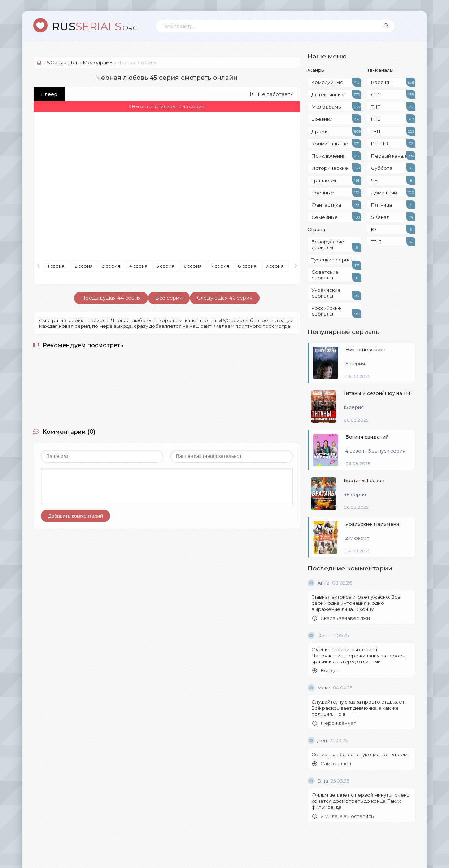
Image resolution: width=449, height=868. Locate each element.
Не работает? (272, 94)
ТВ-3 (393, 241)
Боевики (336, 119)
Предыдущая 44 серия (111, 298)
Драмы (336, 131)
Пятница (393, 205)
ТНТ (393, 107)
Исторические (336, 168)
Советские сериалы (336, 276)
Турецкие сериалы (336, 261)
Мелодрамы (336, 107)
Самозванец (332, 764)
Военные (336, 192)
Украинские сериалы (336, 294)
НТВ (393, 119)
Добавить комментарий (75, 516)
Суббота (393, 168)
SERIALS (95, 27)
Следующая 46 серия (225, 298)
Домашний (393, 192)
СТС (393, 94)
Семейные (336, 217)
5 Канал (393, 217)
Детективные (336, 94)
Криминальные (336, 143)
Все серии (169, 298)
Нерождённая (334, 723)
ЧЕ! (393, 180)
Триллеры (336, 180)
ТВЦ (393, 131)
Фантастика (336, 205)
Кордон (326, 671)
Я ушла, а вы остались (343, 816)
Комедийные (336, 82)
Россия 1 (393, 82)
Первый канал (393, 156)
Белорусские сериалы (336, 245)
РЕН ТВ (393, 143)
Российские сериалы (336, 312)
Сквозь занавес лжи (341, 618)
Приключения (336, 156)
